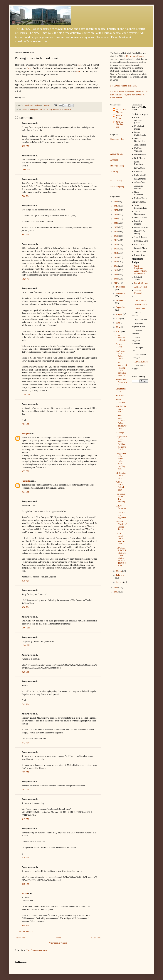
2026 (116, 202)
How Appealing (117, 166)
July (118, 319)
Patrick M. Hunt (141, 283)
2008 (116, 279)
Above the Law (117, 154)
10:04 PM (26, 628)
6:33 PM (25, 146)
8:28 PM (25, 672)
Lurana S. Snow (141, 362)
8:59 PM (25, 884)
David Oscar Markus (135, 56)
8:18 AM (25, 581)
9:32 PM (25, 471)
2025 (116, 206)
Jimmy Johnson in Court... (121, 338)
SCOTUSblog (116, 181)
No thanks (120, 395)
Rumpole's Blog (117, 139)
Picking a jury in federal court (120, 486)
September (121, 307)
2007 (116, 283)
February (120, 575)
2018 (116, 236)
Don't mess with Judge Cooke (120, 355)
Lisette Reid (140, 309)
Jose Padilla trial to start (121, 409)
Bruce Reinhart (141, 305)
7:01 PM (25, 424)
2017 (116, 240)
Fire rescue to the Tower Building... (121, 498)
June (118, 323)
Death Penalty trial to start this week (120, 539)
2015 (116, 249)
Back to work (119, 345)
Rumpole (26, 434)
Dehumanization (121, 390)
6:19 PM (25, 858)
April (119, 331)
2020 (116, 227)
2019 (116, 232)
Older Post (96, 938)
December (121, 287)
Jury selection (54, 109)
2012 (116, 262)
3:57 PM (25, 790)
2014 (116, 253)
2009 (116, 275)
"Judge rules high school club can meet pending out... (121, 461)
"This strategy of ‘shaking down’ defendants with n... (121, 369)
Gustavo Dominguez (30, 109)
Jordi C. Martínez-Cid (120, 124)
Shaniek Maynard (138, 292)
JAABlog (114, 172)
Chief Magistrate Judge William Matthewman (140, 270)
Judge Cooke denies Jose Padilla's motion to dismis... (121, 443)
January (120, 582)
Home (58, 938)
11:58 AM (26, 395)
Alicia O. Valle (141, 287)
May (118, 327)
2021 (116, 223)
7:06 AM (25, 196)
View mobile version (58, 943)
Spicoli (25, 894)
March (119, 571)
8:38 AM (25, 607)
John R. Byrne (119, 117)
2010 (116, 270)
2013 (116, 257)
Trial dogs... (121, 432)
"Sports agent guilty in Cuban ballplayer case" (121, 422)
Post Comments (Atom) (37, 950)
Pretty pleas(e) (120, 401)
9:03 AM (25, 235)
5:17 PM (25, 819)
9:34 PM (25, 492)
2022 (116, 219)
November (121, 294)
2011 (116, 266)
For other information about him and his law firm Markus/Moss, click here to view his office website (129, 95)
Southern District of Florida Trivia (121, 526)
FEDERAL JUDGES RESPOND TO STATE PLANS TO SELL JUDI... (121, 557)
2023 (116, 214)
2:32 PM (25, 772)
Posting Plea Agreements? (121, 382)
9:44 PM (25, 925)
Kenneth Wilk (66, 109)
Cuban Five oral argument (121, 515)
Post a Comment (26, 932)
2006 (116, 588)
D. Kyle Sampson (121, 507)
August (119, 314)
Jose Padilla (43, 109)
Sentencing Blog (117, 187)
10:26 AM (26, 279)
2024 (116, 210)
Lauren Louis (140, 300)
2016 (116, 245)
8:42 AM (25, 743)
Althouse (114, 160)
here (29, 68)
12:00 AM (26, 170)
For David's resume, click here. (124, 86)
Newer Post (21, 938)
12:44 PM (26, 645)
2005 (116, 592)
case (79, 65)
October (120, 300)
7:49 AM (25, 704)
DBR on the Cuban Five (121, 476)
